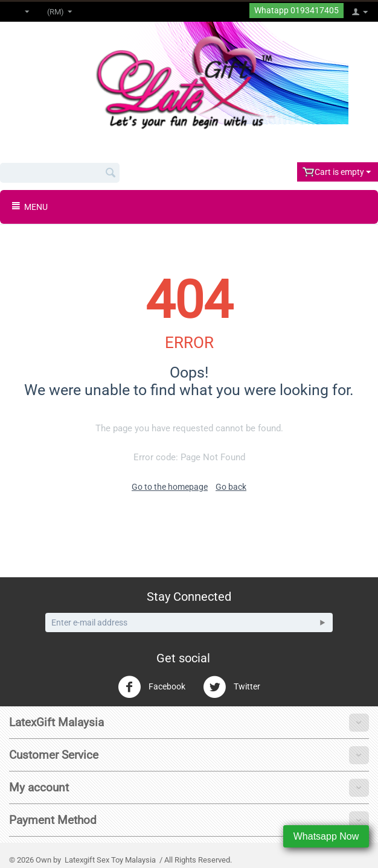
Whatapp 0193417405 (296, 11)
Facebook (152, 687)
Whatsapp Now (326, 836)
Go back (231, 487)
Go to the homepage (170, 487)
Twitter (232, 687)
